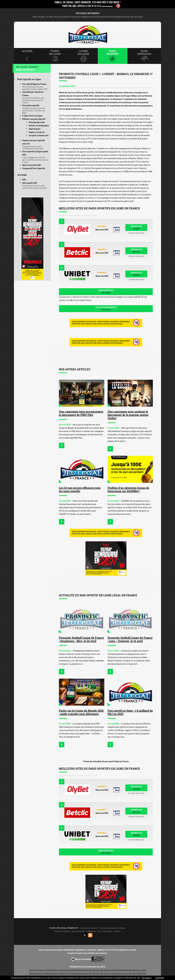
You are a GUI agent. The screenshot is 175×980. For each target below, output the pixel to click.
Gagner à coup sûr (37, 132)
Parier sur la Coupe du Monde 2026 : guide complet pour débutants (81, 712)
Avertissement (78, 931)
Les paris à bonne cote (39, 135)
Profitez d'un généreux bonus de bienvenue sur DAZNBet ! (128, 489)
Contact (117, 931)
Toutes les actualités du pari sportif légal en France (106, 761)
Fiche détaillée (136, 233)
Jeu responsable (105, 931)
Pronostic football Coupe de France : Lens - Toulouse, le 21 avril (130, 639)
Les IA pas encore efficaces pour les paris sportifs (80, 489)
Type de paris (35, 129)
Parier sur (136, 227)
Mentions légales (62, 931)
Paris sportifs (106, 292)
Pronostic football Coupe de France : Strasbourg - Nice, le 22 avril (81, 639)
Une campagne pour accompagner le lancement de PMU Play (81, 413)
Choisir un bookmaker (39, 126)
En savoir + (147, 978)
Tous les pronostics (106, 309)
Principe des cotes (37, 122)
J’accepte (160, 978)
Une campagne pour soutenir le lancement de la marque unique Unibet (128, 415)
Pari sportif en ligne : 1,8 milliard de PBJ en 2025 (130, 712)
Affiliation (91, 931)
